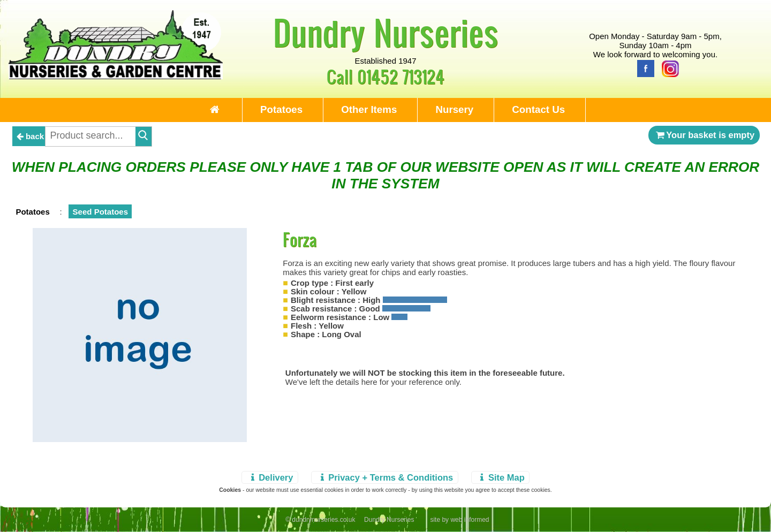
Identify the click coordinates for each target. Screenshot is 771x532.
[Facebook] (643, 68)
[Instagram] (668, 68)
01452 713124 (401, 76)
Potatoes (281, 109)
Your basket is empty (704, 135)
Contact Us (538, 109)
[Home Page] (116, 76)
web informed (470, 520)
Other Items (369, 109)
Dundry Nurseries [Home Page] (386, 32)
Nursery (454, 109)
